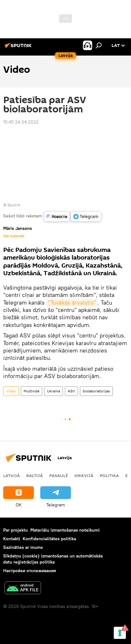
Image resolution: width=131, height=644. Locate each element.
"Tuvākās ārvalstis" (72, 303)
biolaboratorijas (96, 391)
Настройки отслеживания (30, 571)
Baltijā (35, 475)
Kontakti (12, 539)
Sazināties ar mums (23, 547)
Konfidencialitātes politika (49, 539)
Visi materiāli (14, 236)
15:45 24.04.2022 (21, 122)
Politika (109, 475)
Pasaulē (59, 475)
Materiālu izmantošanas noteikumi (65, 530)
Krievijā (84, 475)
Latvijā (12, 475)
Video (11, 391)
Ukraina (54, 391)
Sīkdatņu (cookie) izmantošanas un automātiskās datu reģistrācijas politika (53, 559)
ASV (71, 391)
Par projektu (15, 530)
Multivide (31, 391)
